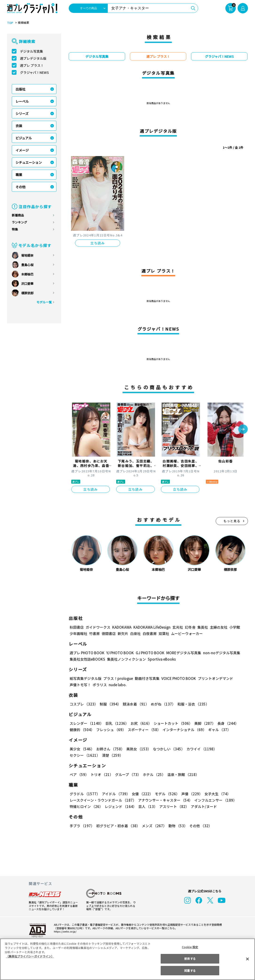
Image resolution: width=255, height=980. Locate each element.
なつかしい (167, 749)
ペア (79, 774)
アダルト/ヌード (203, 806)
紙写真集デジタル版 (86, 678)
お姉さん (110, 749)
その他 (20, 187)
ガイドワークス (98, 627)
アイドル (115, 794)
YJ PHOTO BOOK (119, 653)
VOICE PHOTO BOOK (177, 678)
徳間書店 (109, 633)
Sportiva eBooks (160, 659)
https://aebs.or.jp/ (64, 931)
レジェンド (120, 806)
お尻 (140, 723)
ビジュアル (24, 138)
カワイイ (200, 749)
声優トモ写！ (80, 685)
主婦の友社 (218, 627)
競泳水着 (135, 704)
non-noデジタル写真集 (218, 653)
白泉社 (135, 633)
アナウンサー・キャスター (165, 800)
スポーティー (143, 730)
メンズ (153, 826)
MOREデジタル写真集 (181, 653)
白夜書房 (150, 633)
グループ (127, 774)
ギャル (218, 730)
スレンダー (86, 723)
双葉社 (164, 633)
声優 (190, 794)
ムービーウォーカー (187, 633)
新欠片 (123, 633)
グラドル (85, 794)
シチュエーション (29, 162)
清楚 (80, 755)
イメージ (22, 150)
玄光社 (177, 627)
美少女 (82, 749)
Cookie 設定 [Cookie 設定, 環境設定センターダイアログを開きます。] (190, 947)
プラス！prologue (118, 678)
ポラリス (100, 685)
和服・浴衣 (192, 704)
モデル (166, 794)
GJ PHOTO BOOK (148, 653)
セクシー (232, 749)
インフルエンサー (215, 800)
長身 (225, 723)
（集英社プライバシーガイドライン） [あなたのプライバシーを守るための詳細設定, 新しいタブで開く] (30, 956)
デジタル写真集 (32, 51)
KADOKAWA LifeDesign (152, 627)
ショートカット (171, 723)
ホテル (153, 774)
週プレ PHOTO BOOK (87, 653)
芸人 (147, 806)
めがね (162, 704)
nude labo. (117, 685)
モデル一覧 (44, 302)
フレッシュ (110, 730)
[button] (243, 430)
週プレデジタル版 (33, 58)
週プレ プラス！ (32, 65)
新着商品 (18, 215)
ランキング (19, 222)
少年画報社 (78, 633)
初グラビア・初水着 (118, 826)
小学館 (234, 627)
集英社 (202, 627)
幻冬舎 (189, 627)
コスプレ (84, 704)
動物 (177, 826)
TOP (10, 23)
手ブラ (82, 826)
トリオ (102, 774)
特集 (15, 229)
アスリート (173, 806)
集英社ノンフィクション (126, 659)
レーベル (22, 101)
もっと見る (232, 521)
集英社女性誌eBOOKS (87, 659)
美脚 (203, 723)
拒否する (190, 958)
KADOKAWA (122, 627)
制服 (110, 704)
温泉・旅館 (182, 774)
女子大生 (215, 794)
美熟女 (138, 749)
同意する (190, 970)
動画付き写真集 (146, 678)
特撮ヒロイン (86, 806)
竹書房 (94, 633)
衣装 (19, 126)
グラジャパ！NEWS (34, 72)
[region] (127, 959)
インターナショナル (184, 730)
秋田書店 (77, 627)
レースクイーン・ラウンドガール (103, 800)
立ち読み (98, 243)
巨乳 (116, 723)
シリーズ (22, 114)
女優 (141, 794)
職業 (19, 175)
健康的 (82, 730)
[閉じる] (247, 959)
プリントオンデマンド (213, 678)
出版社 (20, 89)
